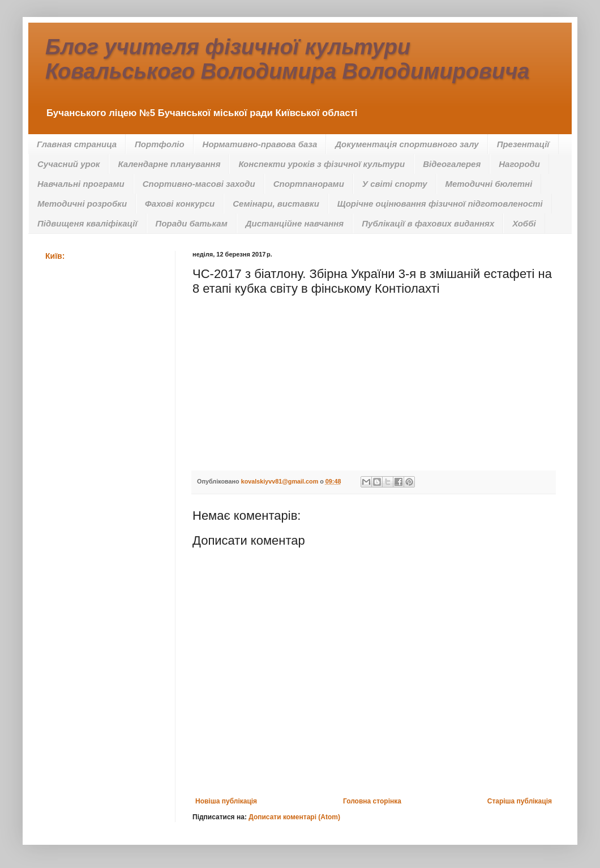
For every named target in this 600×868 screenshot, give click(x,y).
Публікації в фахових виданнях (428, 223)
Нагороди (519, 164)
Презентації (523, 144)
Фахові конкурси (180, 204)
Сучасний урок (68, 164)
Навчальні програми (81, 184)
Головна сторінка (372, 801)
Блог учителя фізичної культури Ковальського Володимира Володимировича (287, 59)
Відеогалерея (452, 164)
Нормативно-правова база (260, 144)
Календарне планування (169, 164)
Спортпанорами (309, 184)
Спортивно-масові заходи (199, 184)
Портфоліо (160, 144)
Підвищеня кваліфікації (87, 223)
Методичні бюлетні (489, 184)
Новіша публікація (226, 801)
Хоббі (524, 223)
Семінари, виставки (276, 204)
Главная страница (77, 144)
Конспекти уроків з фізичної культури (322, 164)
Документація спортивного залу (407, 144)
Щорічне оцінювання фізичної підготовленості (440, 204)
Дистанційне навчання (295, 223)
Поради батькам (192, 223)
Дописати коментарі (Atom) (294, 817)
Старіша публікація (520, 801)
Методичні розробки (82, 204)
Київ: (55, 256)
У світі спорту (395, 184)
